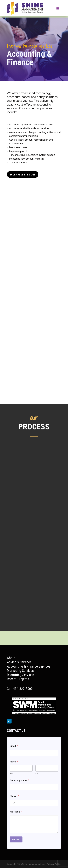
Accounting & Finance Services (29, 666)
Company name (20, 780)
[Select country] (13, 803)
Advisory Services (19, 662)
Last (37, 773)
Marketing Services (20, 671)
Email (14, 746)
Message (16, 812)
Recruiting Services (20, 675)
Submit (16, 839)
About (11, 658)
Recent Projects (18, 679)
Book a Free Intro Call (23, 174)
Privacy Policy (54, 864)
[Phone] (34, 803)
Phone (15, 796)
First (12, 773)
